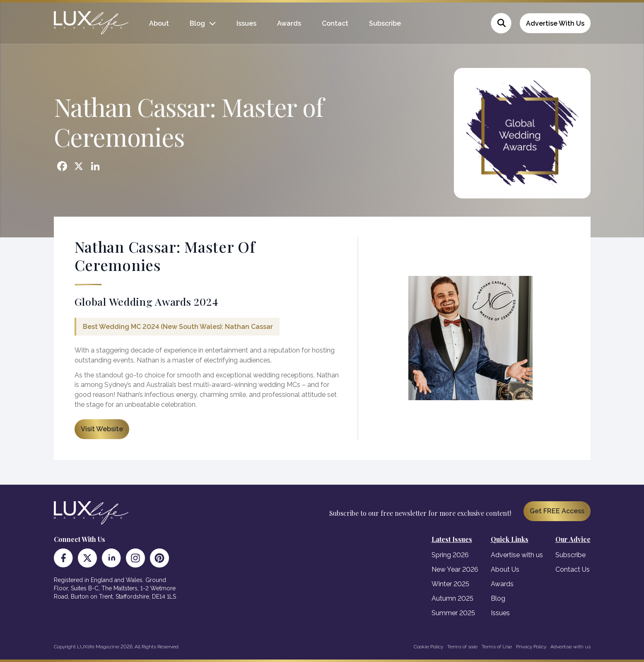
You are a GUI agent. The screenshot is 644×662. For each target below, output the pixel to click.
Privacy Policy (531, 647)
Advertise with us (517, 555)
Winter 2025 (450, 584)
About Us (505, 569)
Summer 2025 (453, 613)
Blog (197, 23)
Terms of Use (497, 647)
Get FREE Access (557, 511)
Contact (335, 23)
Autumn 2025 (452, 598)
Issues (246, 23)
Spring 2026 (450, 555)
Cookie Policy (428, 647)
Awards (289, 23)
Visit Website (102, 429)
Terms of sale (462, 647)
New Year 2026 (455, 569)
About (159, 23)
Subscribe (385, 23)
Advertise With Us (555, 23)
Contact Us (573, 569)
